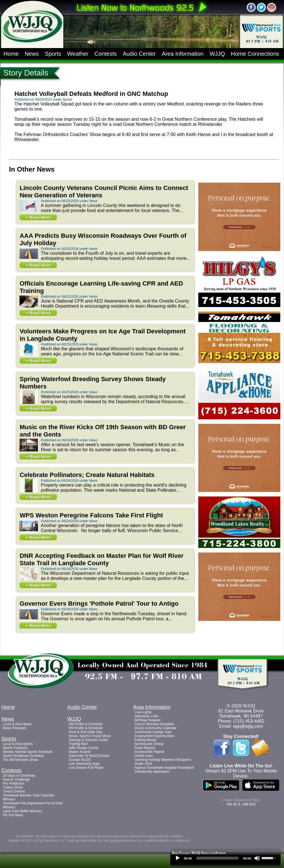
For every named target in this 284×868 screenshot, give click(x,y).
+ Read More (38, 217)
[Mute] (257, 858)
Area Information (183, 54)
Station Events (80, 752)
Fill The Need (13, 815)
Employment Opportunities (154, 736)
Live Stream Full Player (86, 768)
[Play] (178, 858)
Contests (106, 54)
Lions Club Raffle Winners (22, 811)
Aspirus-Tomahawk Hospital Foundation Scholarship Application (164, 770)
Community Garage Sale (153, 732)
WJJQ (217, 54)
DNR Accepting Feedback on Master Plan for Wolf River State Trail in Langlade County (101, 559)
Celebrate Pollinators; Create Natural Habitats (87, 475)
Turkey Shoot (13, 787)
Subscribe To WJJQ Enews (89, 756)
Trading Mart (78, 744)
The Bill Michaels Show (20, 760)
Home (11, 54)
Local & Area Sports (18, 744)
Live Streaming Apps (84, 764)
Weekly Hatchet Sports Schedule (28, 752)
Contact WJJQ (80, 760)
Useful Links (144, 756)
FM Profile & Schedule (86, 728)
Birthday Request (147, 720)
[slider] (217, 858)
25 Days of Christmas (19, 776)
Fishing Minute (145, 740)
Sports (53, 54)
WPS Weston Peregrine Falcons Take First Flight (91, 515)
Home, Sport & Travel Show (90, 736)
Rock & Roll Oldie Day (86, 732)
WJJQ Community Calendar (155, 728)
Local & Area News (17, 724)
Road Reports (145, 748)
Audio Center (139, 54)
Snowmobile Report (149, 752)
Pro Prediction (13, 783)
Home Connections (255, 54)
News (32, 54)
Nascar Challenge (16, 780)
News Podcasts (15, 728)
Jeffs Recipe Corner (84, 748)
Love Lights (143, 712)
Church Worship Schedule (154, 724)
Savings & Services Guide (88, 740)
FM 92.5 (233, 804)
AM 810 (249, 804)
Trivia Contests (14, 791)
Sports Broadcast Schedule (23, 756)
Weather (78, 54)
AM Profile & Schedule (86, 724)
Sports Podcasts (15, 748)
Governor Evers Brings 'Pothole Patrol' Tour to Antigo (99, 604)
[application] (225, 860)
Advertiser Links (146, 716)
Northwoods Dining (149, 744)
